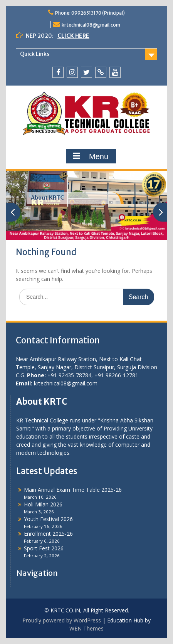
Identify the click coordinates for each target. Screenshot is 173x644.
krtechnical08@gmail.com (91, 25)
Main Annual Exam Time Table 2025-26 (73, 490)
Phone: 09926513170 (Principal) (90, 13)
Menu (90, 156)
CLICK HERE (73, 36)
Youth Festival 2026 (48, 519)
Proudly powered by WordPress (62, 620)
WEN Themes (86, 628)
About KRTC (47, 198)
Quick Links (35, 54)
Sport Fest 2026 (44, 548)
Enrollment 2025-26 (48, 534)
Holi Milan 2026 (43, 504)
